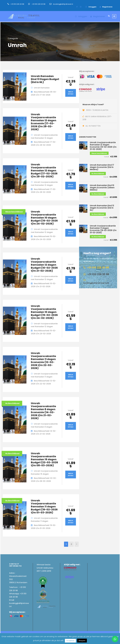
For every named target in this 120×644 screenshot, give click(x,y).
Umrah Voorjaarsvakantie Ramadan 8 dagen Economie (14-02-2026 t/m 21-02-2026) (43, 411)
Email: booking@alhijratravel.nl (19, 603)
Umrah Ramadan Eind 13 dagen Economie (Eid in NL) (102, 208)
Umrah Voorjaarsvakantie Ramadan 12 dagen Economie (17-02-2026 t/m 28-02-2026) (44, 122)
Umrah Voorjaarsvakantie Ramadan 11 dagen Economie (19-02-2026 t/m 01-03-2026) (103, 229)
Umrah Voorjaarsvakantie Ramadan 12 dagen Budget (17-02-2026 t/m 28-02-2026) (44, 170)
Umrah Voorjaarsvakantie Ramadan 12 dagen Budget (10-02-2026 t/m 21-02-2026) (44, 265)
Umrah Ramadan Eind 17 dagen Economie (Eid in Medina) (102, 167)
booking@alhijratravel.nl (63, 4)
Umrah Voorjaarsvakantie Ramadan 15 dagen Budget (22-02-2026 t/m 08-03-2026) (44, 459)
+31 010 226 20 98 (17, 4)
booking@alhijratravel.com (96, 283)
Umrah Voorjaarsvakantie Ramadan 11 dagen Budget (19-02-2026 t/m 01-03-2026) (44, 506)
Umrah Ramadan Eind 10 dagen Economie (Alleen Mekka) (102, 188)
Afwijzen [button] (82, 641)
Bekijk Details (71, 93)
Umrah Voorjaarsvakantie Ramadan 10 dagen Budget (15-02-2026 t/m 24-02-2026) (44, 218)
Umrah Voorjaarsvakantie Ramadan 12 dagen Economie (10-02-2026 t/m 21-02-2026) (103, 146)
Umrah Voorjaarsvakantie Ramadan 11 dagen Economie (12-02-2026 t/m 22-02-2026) (43, 361)
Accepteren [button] (70, 641)
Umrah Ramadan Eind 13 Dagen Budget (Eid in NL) (45, 79)
